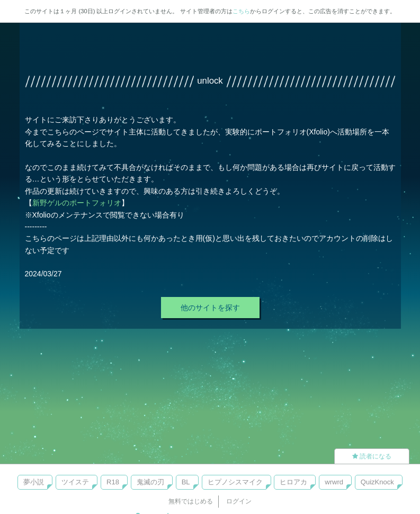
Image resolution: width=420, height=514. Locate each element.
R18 (113, 482)
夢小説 (34, 482)
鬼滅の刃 (150, 482)
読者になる (372, 456)
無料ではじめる (191, 501)
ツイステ (75, 482)
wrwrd (334, 482)
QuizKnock (377, 482)
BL (186, 482)
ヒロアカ (293, 482)
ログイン (239, 501)
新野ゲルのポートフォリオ (77, 203)
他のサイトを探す (210, 308)
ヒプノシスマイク (235, 482)
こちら (241, 11)
